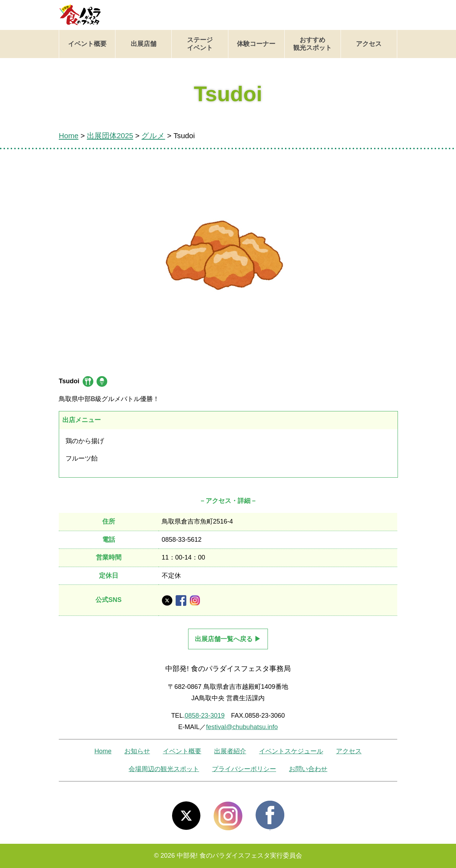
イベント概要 (87, 44)
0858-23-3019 (204, 716)
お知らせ (137, 751)
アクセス (369, 44)
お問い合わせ (308, 769)
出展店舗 (144, 44)
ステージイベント (200, 44)
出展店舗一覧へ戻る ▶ (228, 639)
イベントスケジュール (291, 751)
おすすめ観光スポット (312, 44)
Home (103, 751)
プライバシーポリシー (244, 769)
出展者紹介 (230, 751)
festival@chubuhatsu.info (242, 727)
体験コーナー (256, 44)
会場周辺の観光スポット (164, 769)
